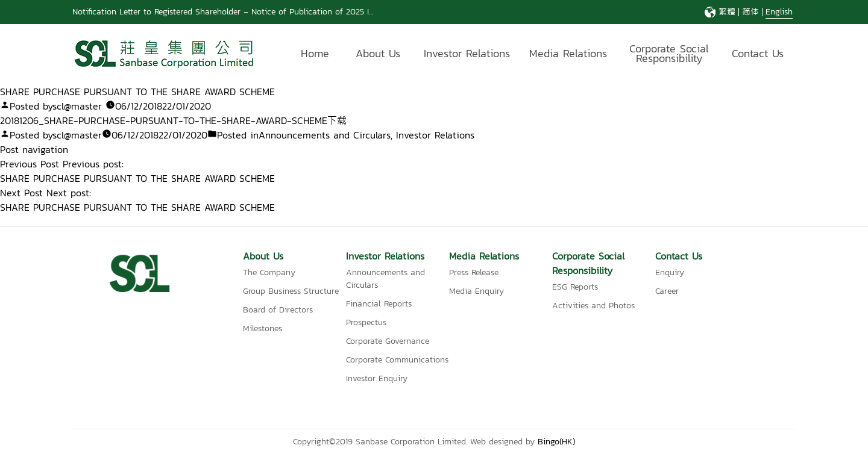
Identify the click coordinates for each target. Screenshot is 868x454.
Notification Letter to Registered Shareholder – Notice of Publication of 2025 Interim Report (247, 12)
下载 (337, 120)
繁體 (727, 12)
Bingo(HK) (556, 442)
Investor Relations (467, 53)
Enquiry (670, 272)
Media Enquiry (476, 291)
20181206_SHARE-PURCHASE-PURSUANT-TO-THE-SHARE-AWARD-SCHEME (164, 120)
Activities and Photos (593, 306)
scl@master (77, 106)
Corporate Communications (397, 360)
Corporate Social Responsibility (669, 55)
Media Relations (568, 53)
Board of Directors (278, 310)
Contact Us (758, 53)
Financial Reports (379, 304)
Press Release (474, 272)
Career (667, 291)
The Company (269, 272)
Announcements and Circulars (325, 135)
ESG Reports (575, 287)
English (779, 12)
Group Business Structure (291, 291)
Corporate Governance (388, 341)
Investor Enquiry (377, 378)
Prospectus (366, 322)
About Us (378, 53)
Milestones (263, 328)
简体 (750, 12)
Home (315, 53)
